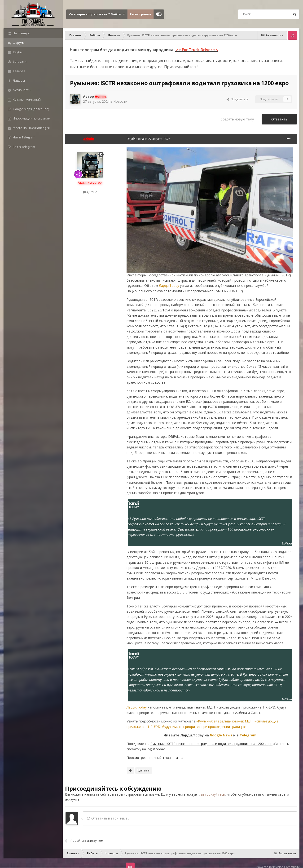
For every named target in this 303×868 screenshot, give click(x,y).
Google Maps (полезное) (31, 109)
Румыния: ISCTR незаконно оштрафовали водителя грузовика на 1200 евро (211, 744)
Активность (21, 90)
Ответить (279, 119)
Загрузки (19, 62)
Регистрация (141, 14)
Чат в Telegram (24, 137)
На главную (21, 33)
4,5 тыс (90, 192)
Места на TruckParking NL (31, 128)
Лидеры (18, 80)
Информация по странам (31, 118)
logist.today (156, 749)
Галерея (19, 71)
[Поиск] (253, 14)
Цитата (143, 770)
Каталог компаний (26, 99)
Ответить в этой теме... (108, 818)
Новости (120, 101)
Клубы (17, 52)
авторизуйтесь (213, 794)
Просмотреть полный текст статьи (155, 758)
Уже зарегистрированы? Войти (97, 14)
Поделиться (238, 99)
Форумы (19, 43)
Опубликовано (148, 139)
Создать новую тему (237, 119)
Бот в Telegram (24, 147)
